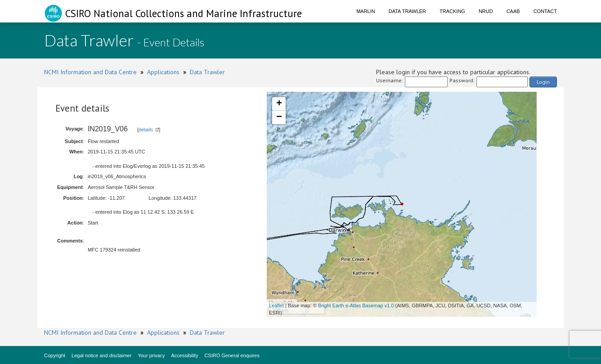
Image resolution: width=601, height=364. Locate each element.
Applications (163, 72)
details (146, 130)
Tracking (452, 11)
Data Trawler (407, 11)
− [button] (279, 117)
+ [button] (279, 104)
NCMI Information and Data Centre (90, 72)
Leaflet (276, 306)
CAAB (513, 11)
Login (543, 82)
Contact (545, 11)
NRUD (486, 11)
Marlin (366, 11)
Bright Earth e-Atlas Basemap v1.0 (356, 306)
